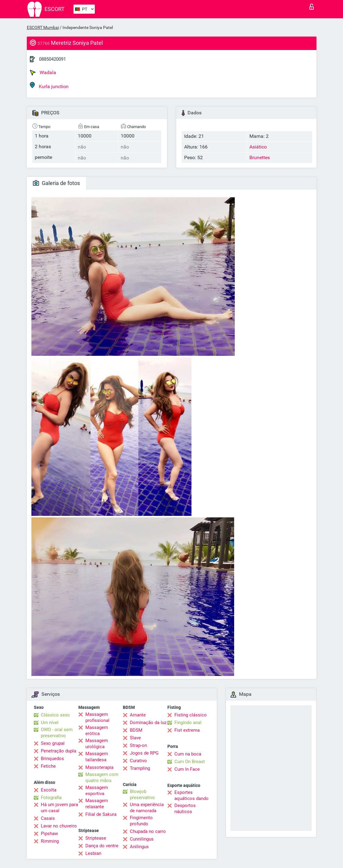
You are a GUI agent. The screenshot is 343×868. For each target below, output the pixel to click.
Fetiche (48, 766)
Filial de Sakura (101, 814)
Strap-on (138, 745)
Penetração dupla (59, 751)
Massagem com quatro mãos (102, 777)
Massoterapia (99, 767)
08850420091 (52, 59)
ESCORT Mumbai (43, 27)
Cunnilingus (142, 839)
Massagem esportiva (97, 791)
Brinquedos (52, 759)
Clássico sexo (55, 715)
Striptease (96, 838)
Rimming (50, 841)
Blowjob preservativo (142, 795)
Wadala (43, 73)
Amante (138, 715)
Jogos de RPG (144, 753)
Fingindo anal (188, 723)
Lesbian (93, 853)
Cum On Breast (190, 762)
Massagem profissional (97, 717)
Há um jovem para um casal (59, 808)
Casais (48, 818)
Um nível (50, 723)
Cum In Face (187, 769)
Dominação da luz (148, 723)
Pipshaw (49, 834)
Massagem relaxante (97, 804)
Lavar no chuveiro (59, 826)
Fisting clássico (191, 715)
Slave (135, 738)
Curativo (138, 761)
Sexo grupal (53, 743)
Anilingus (139, 847)
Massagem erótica (97, 730)
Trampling (140, 768)
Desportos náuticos (185, 809)
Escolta (49, 790)
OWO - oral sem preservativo (57, 733)
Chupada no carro (148, 831)
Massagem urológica (97, 744)
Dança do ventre (102, 846)
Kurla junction (49, 86)
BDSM (136, 730)
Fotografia (51, 798)
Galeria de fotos (56, 183)
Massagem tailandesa (97, 757)
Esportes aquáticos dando (191, 795)
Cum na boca (188, 754)
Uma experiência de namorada (147, 808)
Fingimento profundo (141, 821)
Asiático (258, 147)
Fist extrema (187, 730)
